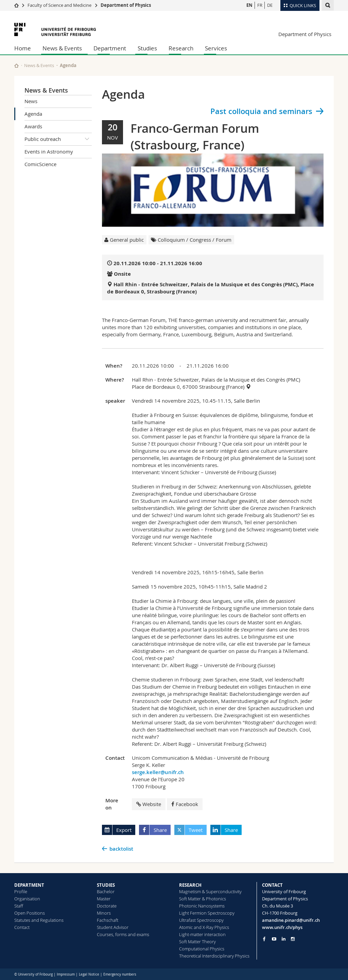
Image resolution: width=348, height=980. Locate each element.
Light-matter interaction (202, 934)
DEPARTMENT (29, 885)
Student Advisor (113, 927)
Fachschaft (108, 920)
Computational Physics (202, 949)
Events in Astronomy (49, 151)
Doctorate (107, 906)
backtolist (121, 849)
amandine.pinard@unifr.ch (291, 920)
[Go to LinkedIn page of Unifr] (284, 939)
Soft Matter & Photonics (203, 899)
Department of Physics (126, 5)
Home (23, 48)
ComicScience (40, 164)
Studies (147, 48)
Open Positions (30, 913)
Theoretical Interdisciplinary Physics (214, 956)
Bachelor (106, 891)
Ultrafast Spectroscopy (201, 920)
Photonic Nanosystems (202, 906)
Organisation (27, 899)
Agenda (33, 114)
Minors (104, 913)
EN (249, 5)
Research (181, 48)
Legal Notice (89, 974)
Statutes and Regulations (39, 920)
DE (270, 5)
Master (104, 899)
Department (110, 48)
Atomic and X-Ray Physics (204, 927)
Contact (22, 927)
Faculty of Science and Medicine (59, 5)
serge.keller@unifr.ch (158, 772)
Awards (33, 126)
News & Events (62, 48)
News (31, 101)
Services (216, 48)
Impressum (66, 974)
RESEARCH (190, 885)
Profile (21, 891)
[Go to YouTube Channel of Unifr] (274, 939)
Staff (19, 906)
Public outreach (58, 139)
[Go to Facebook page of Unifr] (264, 939)
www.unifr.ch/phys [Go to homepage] (282, 927)
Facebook (185, 804)
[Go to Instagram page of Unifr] (293, 939)
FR (260, 5)
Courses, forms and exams (123, 934)
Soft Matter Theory (197, 942)
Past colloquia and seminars (261, 111)
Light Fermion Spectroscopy (207, 913)
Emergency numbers (120, 974)
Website (149, 804)
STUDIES (106, 885)
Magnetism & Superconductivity (210, 891)
